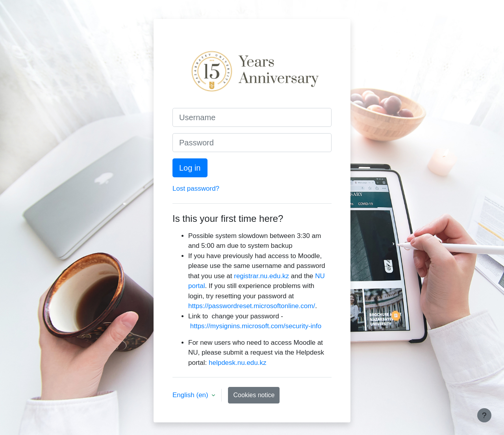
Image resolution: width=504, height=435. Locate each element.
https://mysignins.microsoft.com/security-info (256, 326)
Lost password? (196, 189)
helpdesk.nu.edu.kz (238, 363)
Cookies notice (254, 395)
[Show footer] (484, 415)
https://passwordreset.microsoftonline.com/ (252, 306)
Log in (190, 168)
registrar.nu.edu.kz (261, 276)
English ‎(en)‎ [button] (191, 395)
